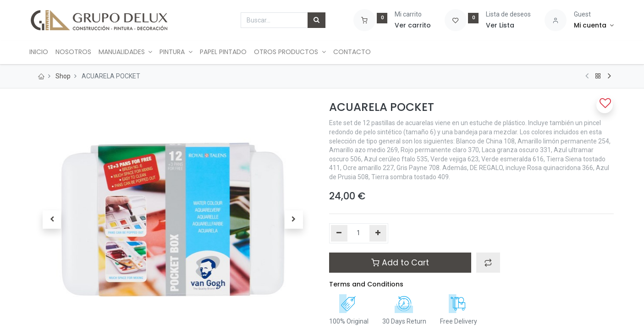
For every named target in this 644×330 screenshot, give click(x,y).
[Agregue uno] (378, 233)
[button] (52, 220)
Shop (63, 76)
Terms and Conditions (366, 284)
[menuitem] (44, 52)
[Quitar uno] (339, 233)
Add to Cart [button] (400, 263)
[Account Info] (594, 26)
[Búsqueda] (316, 20)
